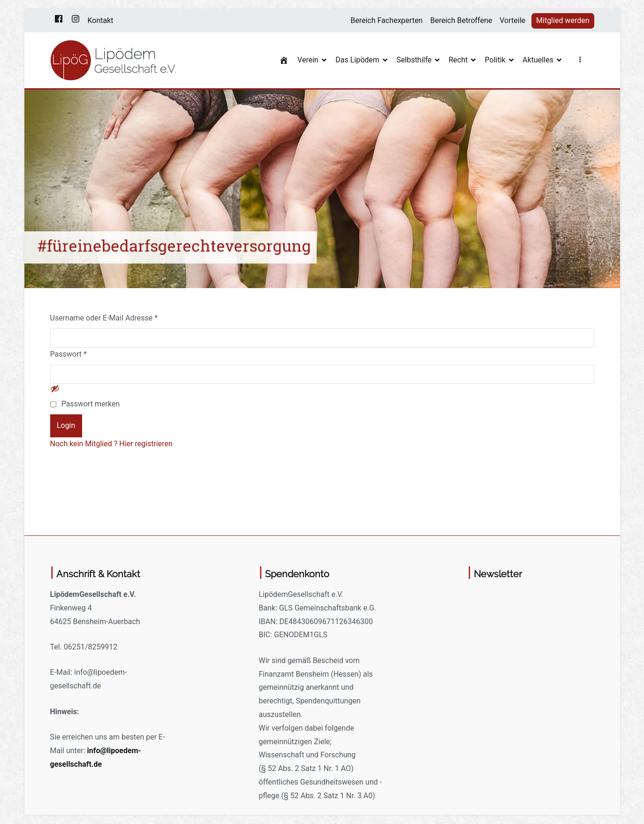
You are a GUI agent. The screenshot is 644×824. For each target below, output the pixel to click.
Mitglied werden (563, 20)
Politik (495, 60)
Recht (458, 60)
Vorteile (512, 20)
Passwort (68, 354)
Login (66, 425)
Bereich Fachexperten (386, 20)
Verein (308, 60)
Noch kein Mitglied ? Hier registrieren (111, 444)
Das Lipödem (357, 60)
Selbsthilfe (414, 60)
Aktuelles (538, 60)
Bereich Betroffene (461, 20)
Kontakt (101, 20)
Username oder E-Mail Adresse (104, 318)
